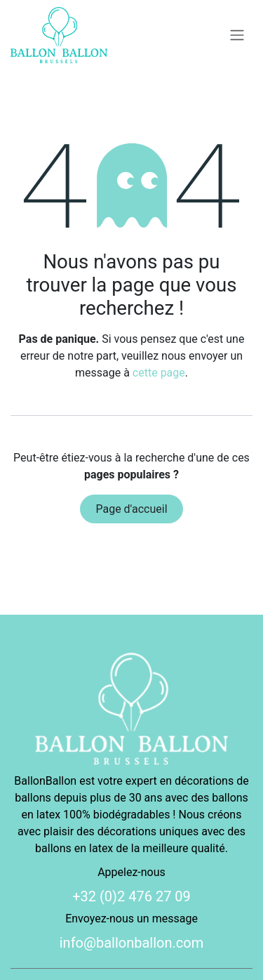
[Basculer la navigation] (237, 35)
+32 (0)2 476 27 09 (131, 896)
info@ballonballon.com (132, 943)
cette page (159, 373)
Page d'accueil (131, 509)
